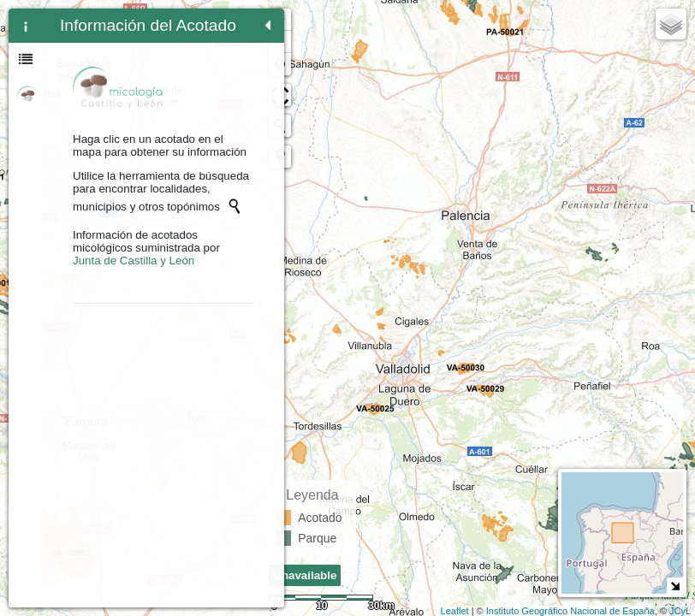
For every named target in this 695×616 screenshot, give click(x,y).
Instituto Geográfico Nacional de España (570, 611)
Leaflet (455, 611)
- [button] (290, 42)
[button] (289, 157)
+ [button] (290, 20)
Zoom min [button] (289, 64)
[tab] (26, 26)
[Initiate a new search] (140, 228)
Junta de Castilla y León (134, 284)
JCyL (680, 611)
